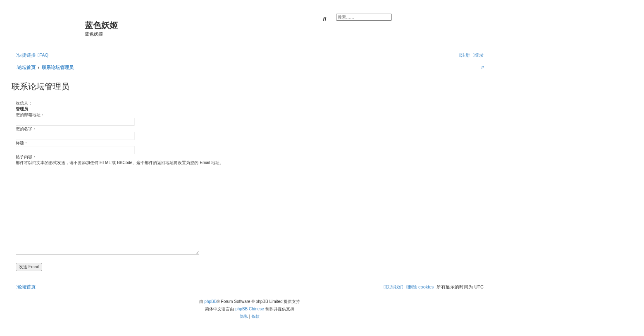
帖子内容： (26, 157)
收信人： (24, 103)
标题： (22, 143)
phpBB (210, 301)
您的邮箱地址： (30, 115)
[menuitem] (43, 55)
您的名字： (26, 129)
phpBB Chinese (250, 309)
